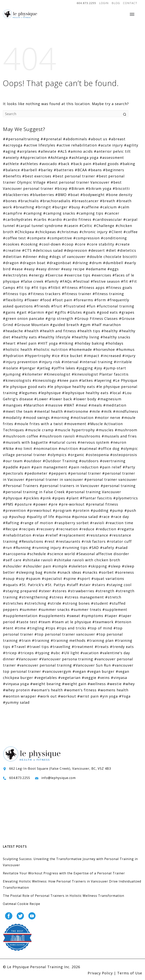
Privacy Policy (100, 973)
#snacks (90, 572)
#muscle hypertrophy (75, 430)
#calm (124, 207)
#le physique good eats (25, 387)
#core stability (100, 244)
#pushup (17, 517)
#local (115, 393)
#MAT (69, 405)
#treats (102, 647)
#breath (107, 201)
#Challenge (104, 226)
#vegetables (46, 678)
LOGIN (104, 3)
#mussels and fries (119, 436)
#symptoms (92, 616)
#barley (45, 170)
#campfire (13, 213)
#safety (107, 548)
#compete (36, 238)
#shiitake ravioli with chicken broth (87, 560)
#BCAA (81, 170)
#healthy (110, 331)
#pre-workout (72, 504)
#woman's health (47, 690)
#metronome (76, 411)
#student (100, 603)
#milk (106, 411)
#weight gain (74, 684)
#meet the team (18, 411)
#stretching (35, 603)
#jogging (85, 368)
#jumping (12, 374)
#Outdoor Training (60, 461)
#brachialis (28, 201)
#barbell (29, 170)
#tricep (10, 653)
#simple (60, 566)
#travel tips (38, 647)
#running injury (47, 548)
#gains (9, 312)
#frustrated (74, 306)
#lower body (85, 399)
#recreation (67, 529)
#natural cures (63, 442)
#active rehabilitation (77, 145)
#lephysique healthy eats (85, 393)
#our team (13, 461)
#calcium (108, 207)
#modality (12, 418)
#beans (95, 170)
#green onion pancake (24, 318)
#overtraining (113, 461)
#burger (60, 207)
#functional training (115, 306)
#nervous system (93, 442)
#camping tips (90, 213)
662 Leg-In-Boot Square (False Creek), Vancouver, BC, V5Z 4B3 (60, 769)
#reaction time (119, 523)
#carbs (40, 219)
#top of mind (100, 628)
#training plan (100, 640)
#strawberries (81, 591)
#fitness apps (92, 288)
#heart (9, 343)
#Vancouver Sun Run (92, 665)
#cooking (29, 244)
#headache (13, 331)
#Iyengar (28, 368)
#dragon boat (33, 263)
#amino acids (80, 151)
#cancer (112, 213)
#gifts (60, 312)
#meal (81, 405)
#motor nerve (107, 418)
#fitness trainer (77, 294)
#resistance (97, 535)
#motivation (82, 418)
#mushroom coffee (21, 436)
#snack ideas (69, 572)
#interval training (96, 362)
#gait (22, 312)
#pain (25, 467)
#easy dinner (48, 269)
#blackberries (16, 195)
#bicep (61, 188)
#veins (104, 678)
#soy (20, 579)
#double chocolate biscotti (112, 257)
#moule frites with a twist (39, 424)
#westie (114, 684)
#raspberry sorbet (72, 523)
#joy (98, 368)
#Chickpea (24, 232)
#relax (38, 535)
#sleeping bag (29, 572)
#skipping (98, 566)
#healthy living (85, 337)
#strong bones (76, 603)
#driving (80, 263)
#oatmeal (88, 448)
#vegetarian (69, 678)
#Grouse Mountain (32, 325)
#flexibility (13, 300)
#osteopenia (97, 455)
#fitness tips (15, 294)
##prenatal (51, 139)
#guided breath (64, 325)
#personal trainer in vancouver (54, 479)
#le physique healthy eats (71, 387)
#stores (59, 591)
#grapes (127, 312)
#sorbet (106, 572)
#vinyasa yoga (16, 684)
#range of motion (37, 523)
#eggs (113, 269)
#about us (98, 139)
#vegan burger (101, 671)
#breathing (24, 207)
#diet (111, 250)
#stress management (84, 597)
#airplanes (27, 151)
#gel (49, 312)
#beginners (114, 170)
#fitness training (108, 294)
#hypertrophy (38, 356)
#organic (76, 455)
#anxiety (11, 157)
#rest (50, 541)
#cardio (55, 219)
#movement (75, 424)
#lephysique (50, 393)
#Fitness (70, 288)
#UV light (70, 653)
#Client (115, 232)
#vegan (79, 671)
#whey (129, 684)
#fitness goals (119, 288)
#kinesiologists (17, 380)
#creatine (12, 250)
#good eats (107, 312)
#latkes (86, 380)
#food (46, 300)
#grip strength (59, 318)
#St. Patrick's (31, 585)
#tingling (36, 628)
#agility (131, 145)
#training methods (68, 640)
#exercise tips (77, 275)
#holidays (114, 343)
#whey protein (16, 690)
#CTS (27, 250)
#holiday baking (89, 343)
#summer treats (86, 609)
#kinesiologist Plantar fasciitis (100, 374)
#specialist (52, 579)
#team (45, 622)
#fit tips (39, 288)
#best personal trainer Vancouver (78, 182)
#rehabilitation (17, 535)
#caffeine (90, 207)
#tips (50, 628)
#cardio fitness (77, 219)
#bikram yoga (99, 188)
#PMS (8, 504)
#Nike (8, 448)
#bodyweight (92, 195)
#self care (12, 560)
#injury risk (50, 362)
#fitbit (54, 288)
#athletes (29, 164)
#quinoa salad (85, 517)
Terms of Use (130, 973)
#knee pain (67, 380)
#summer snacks (54, 609)
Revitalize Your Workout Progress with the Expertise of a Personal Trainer (64, 873)
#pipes (59, 498)
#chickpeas (46, 232)
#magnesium (109, 399)
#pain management (49, 467)
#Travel (19, 647)
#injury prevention (20, 362)
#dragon (11, 263)
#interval (70, 362)
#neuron (118, 442)
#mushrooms (88, 436)
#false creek (32, 281)
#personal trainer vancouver (111, 479)
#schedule (36, 554)
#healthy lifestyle (54, 337)
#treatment (83, 647)
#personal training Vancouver (93, 492)
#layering (103, 380)
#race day (120, 517)
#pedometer (36, 473)
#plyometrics (125, 498)
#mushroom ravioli (57, 436)
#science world (61, 554)
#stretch (113, 597)
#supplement (115, 609)
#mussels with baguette (25, 442)
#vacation (89, 653)
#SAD (94, 548)
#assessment (112, 157)
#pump (116, 510)
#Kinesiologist (57, 374)
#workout (67, 696)
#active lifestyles (39, 145)
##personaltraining (21, 139)
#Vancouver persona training (66, 659)
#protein (81, 510)
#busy (74, 207)
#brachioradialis (55, 201)
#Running (22, 548)
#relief (52, 535)
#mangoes (13, 405)
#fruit (57, 306)
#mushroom (126, 430)
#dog (43, 257)
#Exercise (54, 275)
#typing (42, 653)
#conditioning (114, 238)
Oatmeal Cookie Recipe (22, 904)
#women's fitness (80, 690)
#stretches (13, 603)
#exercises (101, 275)
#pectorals (13, 473)
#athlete (11, 164)
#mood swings (36, 418)
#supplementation (20, 616)
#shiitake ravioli (38, 560)
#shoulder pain (37, 566)
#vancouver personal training (44, 665)
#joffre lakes (63, 368)
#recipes (27, 529)
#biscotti (121, 188)
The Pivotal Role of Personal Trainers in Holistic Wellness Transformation (64, 896)
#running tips (75, 548)
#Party (129, 467)
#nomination (45, 448)
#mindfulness (126, 411)
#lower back (61, 399)
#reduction (106, 529)
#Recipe (10, 529)
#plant (72, 498)
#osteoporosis (124, 455)
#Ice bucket (72, 356)
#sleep (114, 566)
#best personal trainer (74, 176)
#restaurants (68, 541)
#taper (111, 616)
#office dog (109, 448)
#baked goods (106, 164)
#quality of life (40, 517)
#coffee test (14, 238)
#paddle (11, 467)
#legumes (28, 393)
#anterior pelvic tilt (112, 151)
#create (123, 244)
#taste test (27, 622)
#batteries (64, 170)
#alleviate (47, 151)
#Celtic (86, 226)
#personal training (118, 486)
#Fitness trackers (44, 294)
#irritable (123, 362)
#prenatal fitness (102, 504)
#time (20, 628)
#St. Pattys (55, 585)
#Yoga (125, 696)
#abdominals (75, 139)
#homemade (80, 349)
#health (31, 331)
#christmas (68, 232)
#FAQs (66, 281)
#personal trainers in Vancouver (70, 486)
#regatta (126, 529)
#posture (23, 504)
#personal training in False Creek (34, 492)
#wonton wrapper (20, 696)
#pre (53, 504)
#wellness (97, 684)
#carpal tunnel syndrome (39, 226)
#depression (75, 250)
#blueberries (42, 195)
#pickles (31, 498)
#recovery (46, 529)
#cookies (11, 244)
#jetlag (44, 368)
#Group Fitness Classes (96, 318)
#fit (124, 281)
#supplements (52, 616)
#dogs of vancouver (67, 257)
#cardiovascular (107, 219)
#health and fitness (58, 331)
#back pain (81, 164)
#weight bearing (45, 684)
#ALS (62, 151)
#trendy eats (122, 647)
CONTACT (130, 3)
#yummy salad (16, 702)
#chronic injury (93, 232)
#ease (17, 269)
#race (104, 517)
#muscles (105, 430)
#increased (111, 356)
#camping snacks (59, 213)
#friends (42, 306)
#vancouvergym (57, 671)
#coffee (131, 232)
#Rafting (11, 523)
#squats (10, 585)
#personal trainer (84, 473)
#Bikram (77, 188)
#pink (46, 498)
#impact (92, 356)
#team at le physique (71, 622)
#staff (72, 585)
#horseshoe (104, 349)
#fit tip (23, 288)
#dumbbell (113, 263)
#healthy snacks (115, 337)
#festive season (105, 281)
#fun (91, 306)
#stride (54, 603)
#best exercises (37, 176)
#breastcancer (85, 201)
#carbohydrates (18, 219)
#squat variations (108, 579)
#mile (95, 411)
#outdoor (33, 461)
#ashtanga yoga (84, 157)
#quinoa (63, 517)
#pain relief (111, 467)
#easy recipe (73, 269)
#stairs (99, 585)
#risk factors (94, 541)
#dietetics (127, 250)
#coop (68, 244)
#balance (11, 170)
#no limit (24, 448)
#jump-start (115, 368)
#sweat (73, 616)
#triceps (26, 653)
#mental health (48, 411)
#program (62, 510)
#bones (10, 201)
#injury (129, 356)
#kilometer (32, 374)
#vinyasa (119, 678)
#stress (56, 597)
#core (80, 244)
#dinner (30, 257)
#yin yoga (109, 696)
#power (40, 504)
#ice (56, 356)
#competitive (60, 238)
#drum (95, 263)
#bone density (119, 195)
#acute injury (110, 145)
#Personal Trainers (21, 486)
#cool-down (50, 244)
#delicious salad (48, 250)
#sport (84, 579)
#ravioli (97, 523)
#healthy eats (24, 337)
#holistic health (18, 349)
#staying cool (119, 585)
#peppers (58, 473)
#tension (123, 622)
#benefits (12, 176)
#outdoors (89, 461)
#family (52, 281)
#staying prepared (20, 591)
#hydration (13, 356)
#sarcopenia (14, 554)
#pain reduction (84, 467)
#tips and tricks (71, 628)
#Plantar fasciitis (96, 498)
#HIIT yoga (48, 343)
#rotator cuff (119, 541)
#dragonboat (59, 263)
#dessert (97, 250)
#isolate (11, 368)
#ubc (56, 653)
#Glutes (75, 312)
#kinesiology (44, 380)
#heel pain (27, 343)
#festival (81, 281)
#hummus (125, 349)
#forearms (83, 300)
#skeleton (78, 566)
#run (7, 548)
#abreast (117, 139)
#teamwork (103, 622)
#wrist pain (88, 696)
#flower (32, 300)
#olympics (57, 455)
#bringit (43, 207)
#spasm (33, 579)
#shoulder (12, 566)
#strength (105, 591)
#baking (128, 164)
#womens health (113, 690)
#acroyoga (13, 145)
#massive (54, 405)
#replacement (72, 535)
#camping (33, 213)
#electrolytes (15, 275)
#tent (8, 628)
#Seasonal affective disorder (103, 554)
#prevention (14, 510)
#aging (9, 151)
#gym (85, 325)
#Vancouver (27, 659)
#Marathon (34, 405)
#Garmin (36, 312)
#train (25, 640)
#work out (47, 696)
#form (100, 300)
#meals (95, 405)
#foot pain (62, 300)
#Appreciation (33, 157)
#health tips (89, 331)
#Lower (41, 399)
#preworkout (39, 510)
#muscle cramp (39, 430)
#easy (29, 269)
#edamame (96, 269)
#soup (9, 579)
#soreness (124, 572)
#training (41, 640)
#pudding (100, 510)
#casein (71, 226)
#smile (50, 572)
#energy (36, 275)
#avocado (48, 164)
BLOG (116, 3)
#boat (73, 195)
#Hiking (66, 343)
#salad (121, 548)
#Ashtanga (58, 157)
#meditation (115, 405)
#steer (45, 591)
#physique (13, 498)
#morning (60, 418)
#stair (85, 585)
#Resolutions (31, 541)
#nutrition (68, 448)
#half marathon (106, 325)
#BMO (61, 195)
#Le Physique (125, 380)
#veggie (89, 678)
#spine (70, 579)
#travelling (60, 647)
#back (64, 164)
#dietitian (12, 257)
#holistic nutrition (51, 349)
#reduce (87, 529)
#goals (89, 312)
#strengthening (33, 597)
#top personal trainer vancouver (65, 634)
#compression (86, 238)
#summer (28, 609)
